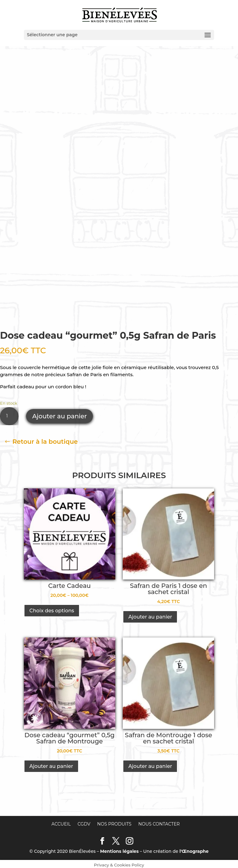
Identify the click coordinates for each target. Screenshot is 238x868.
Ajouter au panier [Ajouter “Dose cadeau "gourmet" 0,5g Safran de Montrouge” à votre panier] (51, 764)
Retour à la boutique (45, 439)
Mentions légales (119, 849)
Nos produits (115, 822)
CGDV (84, 822)
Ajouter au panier (59, 414)
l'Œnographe (194, 849)
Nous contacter (159, 822)
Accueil (61, 822)
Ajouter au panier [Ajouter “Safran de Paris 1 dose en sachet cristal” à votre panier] (150, 614)
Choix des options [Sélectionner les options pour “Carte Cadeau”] (52, 608)
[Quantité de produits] (9, 414)
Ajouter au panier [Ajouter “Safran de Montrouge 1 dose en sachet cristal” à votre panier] (150, 764)
